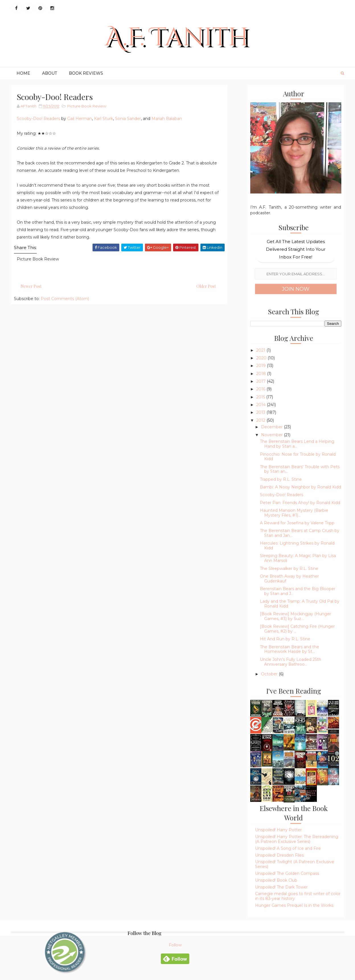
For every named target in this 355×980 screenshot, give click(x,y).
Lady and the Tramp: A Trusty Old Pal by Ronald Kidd (300, 604)
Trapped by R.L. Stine (281, 479)
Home (23, 73)
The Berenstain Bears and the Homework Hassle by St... (290, 649)
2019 (261, 366)
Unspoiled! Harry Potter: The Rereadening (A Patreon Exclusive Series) (297, 839)
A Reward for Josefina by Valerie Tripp (297, 523)
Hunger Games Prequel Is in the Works (294, 905)
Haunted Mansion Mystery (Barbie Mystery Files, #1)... (294, 513)
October (270, 674)
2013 (261, 412)
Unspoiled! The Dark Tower (281, 887)
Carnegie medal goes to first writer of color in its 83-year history (298, 896)
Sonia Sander (128, 119)
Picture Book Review (87, 106)
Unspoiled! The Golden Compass (287, 873)
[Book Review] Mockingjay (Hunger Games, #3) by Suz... (296, 616)
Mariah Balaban (167, 119)
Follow (175, 945)
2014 (261, 405)
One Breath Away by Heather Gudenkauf (289, 579)
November (272, 435)
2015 (261, 397)
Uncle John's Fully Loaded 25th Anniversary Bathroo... (291, 662)
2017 (261, 381)
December (272, 427)
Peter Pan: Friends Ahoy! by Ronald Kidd (300, 503)
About (50, 73)
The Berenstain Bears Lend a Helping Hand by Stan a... (297, 444)
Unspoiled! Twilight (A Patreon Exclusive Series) (295, 864)
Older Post (206, 286)
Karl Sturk (103, 119)
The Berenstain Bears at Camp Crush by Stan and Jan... (300, 533)
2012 (261, 420)
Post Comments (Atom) (65, 299)
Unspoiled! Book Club (276, 880)
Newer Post (31, 286)
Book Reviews (86, 73)
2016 (261, 389)
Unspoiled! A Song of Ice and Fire (288, 848)
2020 (262, 358)
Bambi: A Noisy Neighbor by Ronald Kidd (300, 487)
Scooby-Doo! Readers (38, 119)
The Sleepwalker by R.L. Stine (289, 569)
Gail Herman (80, 119)
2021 (261, 350)
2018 (262, 374)
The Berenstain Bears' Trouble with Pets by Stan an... (300, 469)
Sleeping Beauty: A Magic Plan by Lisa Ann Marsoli (298, 558)
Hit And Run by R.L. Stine (285, 639)
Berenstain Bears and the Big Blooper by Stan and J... (298, 591)
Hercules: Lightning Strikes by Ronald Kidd (297, 546)
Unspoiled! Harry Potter (278, 830)
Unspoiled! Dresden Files (279, 855)
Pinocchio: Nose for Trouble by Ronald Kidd (298, 457)
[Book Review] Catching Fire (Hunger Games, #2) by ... (297, 629)
